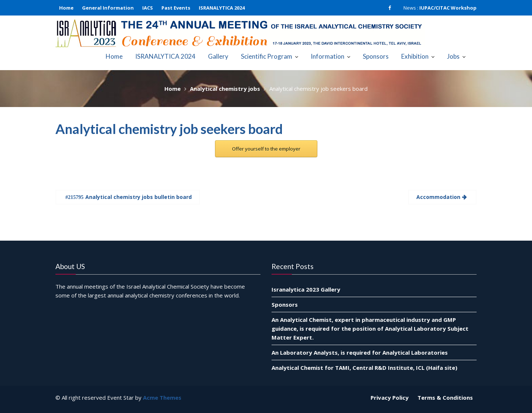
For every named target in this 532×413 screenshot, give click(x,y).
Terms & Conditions (445, 397)
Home (66, 8)
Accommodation (438, 197)
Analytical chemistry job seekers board (169, 129)
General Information (108, 8)
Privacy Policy (390, 397)
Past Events (176, 8)
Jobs (453, 56)
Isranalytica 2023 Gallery (306, 289)
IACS (148, 8)
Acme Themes (162, 397)
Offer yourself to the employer (266, 149)
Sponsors (376, 56)
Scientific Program (267, 56)
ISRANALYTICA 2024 (222, 8)
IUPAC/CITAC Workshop (448, 8)
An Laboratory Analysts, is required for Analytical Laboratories (360, 352)
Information (328, 56)
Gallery (218, 56)
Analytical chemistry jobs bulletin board (139, 197)
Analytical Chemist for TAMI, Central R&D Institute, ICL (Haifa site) (364, 367)
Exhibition (415, 56)
